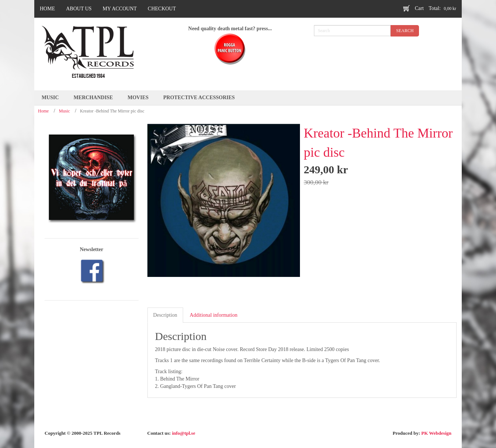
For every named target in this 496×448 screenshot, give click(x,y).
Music (64, 111)
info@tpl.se (184, 433)
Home (43, 111)
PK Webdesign (436, 433)
